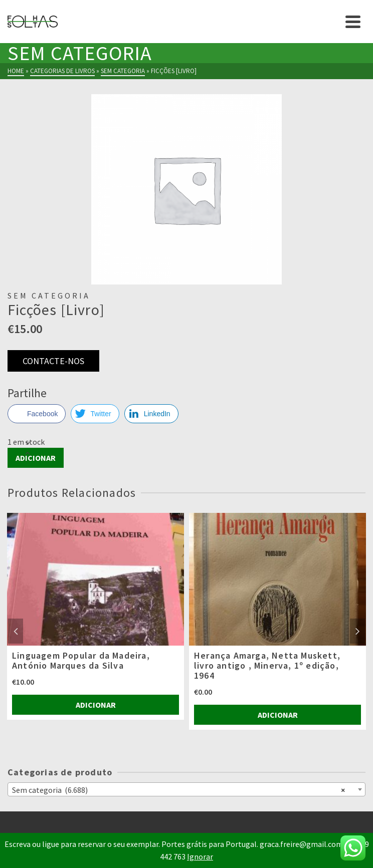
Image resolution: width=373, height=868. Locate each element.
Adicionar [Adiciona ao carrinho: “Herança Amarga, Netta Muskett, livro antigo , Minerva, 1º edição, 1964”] (278, 715)
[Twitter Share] (95, 414)
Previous (16, 631)
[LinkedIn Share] (151, 414)
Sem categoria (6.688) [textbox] (178, 789)
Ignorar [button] (200, 856)
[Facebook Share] (37, 414)
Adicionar (36, 458)
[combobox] (186, 789)
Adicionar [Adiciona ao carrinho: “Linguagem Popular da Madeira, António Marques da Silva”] (96, 705)
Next (357, 631)
